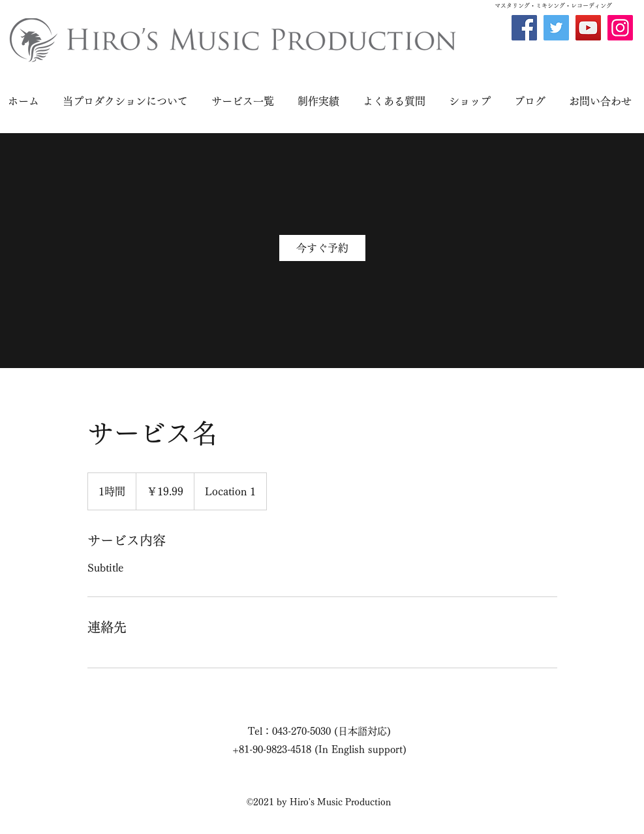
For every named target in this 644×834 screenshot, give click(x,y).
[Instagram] (620, 28)
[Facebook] (524, 28)
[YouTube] (588, 28)
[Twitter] (556, 28)
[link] (322, 248)
